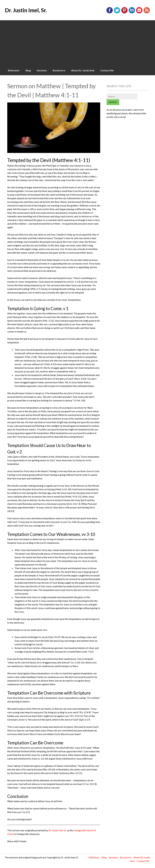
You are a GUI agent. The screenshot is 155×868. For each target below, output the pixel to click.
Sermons (42, 70)
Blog (28, 70)
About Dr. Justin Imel (83, 70)
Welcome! (14, 70)
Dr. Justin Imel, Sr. (26, 10)
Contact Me (107, 70)
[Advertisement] (77, 43)
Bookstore (59, 70)
